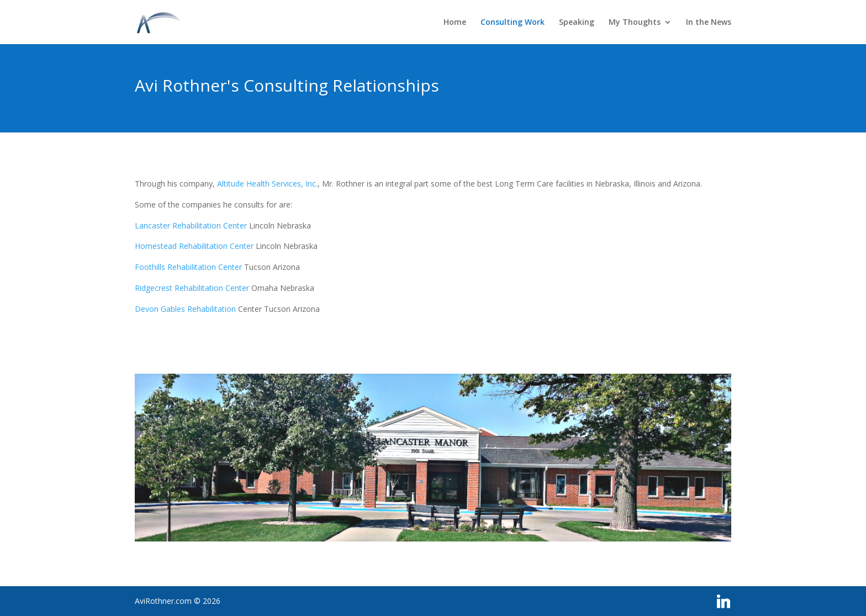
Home (455, 23)
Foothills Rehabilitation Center (188, 267)
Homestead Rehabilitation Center (194, 246)
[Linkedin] (724, 602)
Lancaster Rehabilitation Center (191, 225)
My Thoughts (635, 23)
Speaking (577, 23)
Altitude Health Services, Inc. (267, 184)
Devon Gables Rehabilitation (185, 309)
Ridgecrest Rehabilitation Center (192, 288)
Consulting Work (513, 23)
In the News (709, 23)
